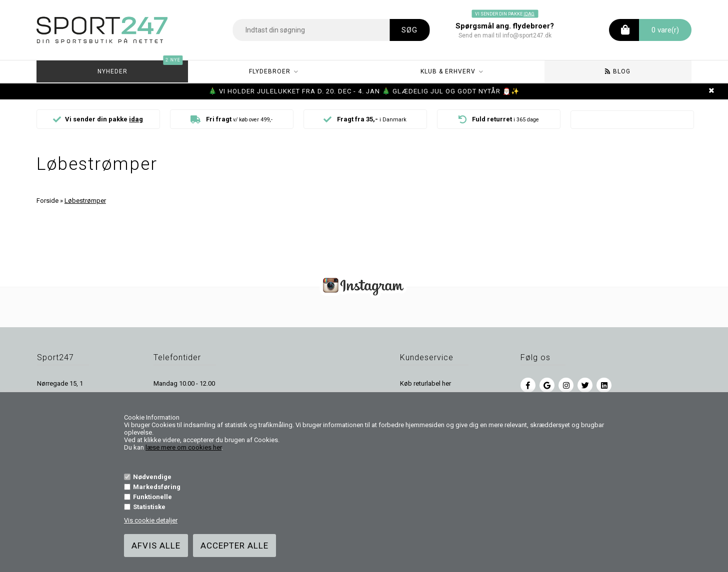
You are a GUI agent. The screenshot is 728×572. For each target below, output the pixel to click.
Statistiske (149, 507)
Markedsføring (157, 487)
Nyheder (140, 68)
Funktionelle (152, 497)
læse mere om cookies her (183, 447)
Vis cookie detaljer (151, 520)
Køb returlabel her (425, 383)
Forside (47, 201)
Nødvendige (152, 477)
